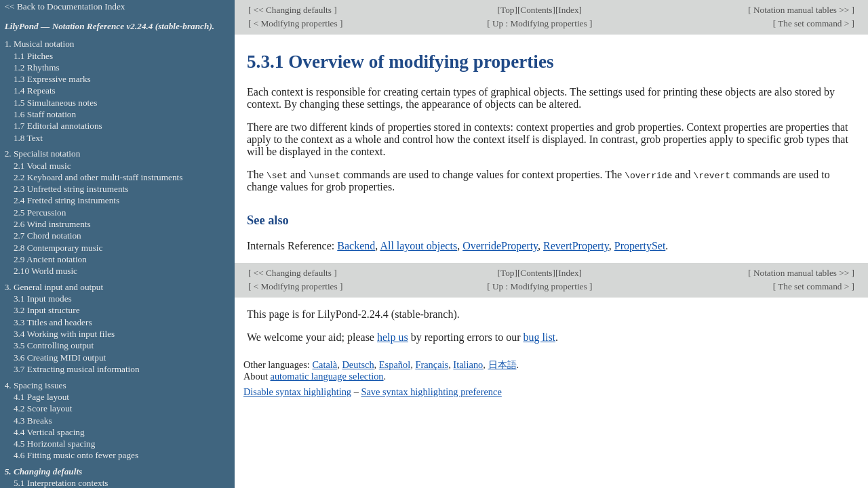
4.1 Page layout (41, 397)
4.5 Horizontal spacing (54, 444)
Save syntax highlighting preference (431, 391)
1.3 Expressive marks (52, 79)
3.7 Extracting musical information (77, 369)
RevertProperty (576, 245)
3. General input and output (54, 287)
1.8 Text (28, 138)
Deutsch (358, 365)
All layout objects (418, 245)
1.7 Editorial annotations (58, 126)
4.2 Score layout (43, 408)
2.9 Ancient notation (50, 259)
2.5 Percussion (40, 212)
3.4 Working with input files (64, 334)
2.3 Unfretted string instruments (71, 189)
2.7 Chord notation (47, 236)
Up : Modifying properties (540, 23)
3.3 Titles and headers (53, 322)
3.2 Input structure (47, 310)
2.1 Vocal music (42, 166)
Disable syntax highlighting (297, 391)
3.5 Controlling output (54, 345)
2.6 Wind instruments (52, 224)
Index (568, 10)
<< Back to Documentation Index (65, 6)
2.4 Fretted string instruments (66, 200)
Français (432, 365)
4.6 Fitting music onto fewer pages (76, 455)
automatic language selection (327, 375)
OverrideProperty (500, 245)
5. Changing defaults (44, 471)
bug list (539, 337)
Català (324, 365)
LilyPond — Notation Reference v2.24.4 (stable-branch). (110, 26)
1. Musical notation (40, 44)
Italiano (468, 365)
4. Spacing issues (36, 385)
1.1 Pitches (33, 56)
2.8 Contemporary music (58, 248)
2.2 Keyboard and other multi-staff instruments (98, 177)
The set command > (814, 23)
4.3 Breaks (33, 421)
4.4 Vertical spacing (49, 432)
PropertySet (640, 245)
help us (393, 337)
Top (507, 10)
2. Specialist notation (43, 154)
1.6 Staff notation (45, 114)
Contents (536, 10)
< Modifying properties (295, 23)
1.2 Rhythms (37, 67)
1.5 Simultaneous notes (55, 103)
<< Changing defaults (292, 10)
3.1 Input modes (43, 299)
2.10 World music (45, 271)
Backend (356, 245)
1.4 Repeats (35, 90)
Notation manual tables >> (802, 10)
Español (395, 365)
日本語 (502, 365)
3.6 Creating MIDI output (60, 358)
